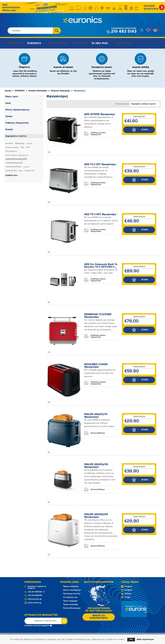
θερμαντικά (29, 171)
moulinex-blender (12, 147)
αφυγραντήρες (11, 171)
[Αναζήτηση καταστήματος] (30, 31)
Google (127, 597)
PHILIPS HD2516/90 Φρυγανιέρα (96, 466)
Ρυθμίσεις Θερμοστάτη (17, 123)
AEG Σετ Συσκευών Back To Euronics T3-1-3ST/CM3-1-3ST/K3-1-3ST (101, 266)
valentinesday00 (16, 159)
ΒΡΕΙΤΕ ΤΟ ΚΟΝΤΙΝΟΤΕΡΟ (99, 617)
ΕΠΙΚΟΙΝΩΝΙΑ (120, 43)
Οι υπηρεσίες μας (70, 597)
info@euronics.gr (35, 599)
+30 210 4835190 (35, 596)
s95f (22, 147)
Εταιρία (9, 129)
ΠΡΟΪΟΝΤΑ (14, 43)
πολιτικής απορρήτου (41, 626)
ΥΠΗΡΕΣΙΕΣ (78, 43)
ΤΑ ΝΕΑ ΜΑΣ (97, 43)
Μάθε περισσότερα (145, 639)
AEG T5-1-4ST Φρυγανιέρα (100, 214)
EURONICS (33, 43)
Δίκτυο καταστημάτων (72, 590)
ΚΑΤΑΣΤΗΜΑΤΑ (56, 43)
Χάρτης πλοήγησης (71, 586)
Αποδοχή (38, 626)
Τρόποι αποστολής (71, 605)
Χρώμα (9, 116)
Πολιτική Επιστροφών (72, 608)
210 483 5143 (124, 31)
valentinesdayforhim (13, 167)
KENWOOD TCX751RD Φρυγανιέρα (98, 316)
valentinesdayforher (14, 163)
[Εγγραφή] (46, 621)
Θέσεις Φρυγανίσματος (17, 110)
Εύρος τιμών (12, 97)
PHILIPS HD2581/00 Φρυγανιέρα (96, 516)
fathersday (20, 144)
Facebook (128, 586)
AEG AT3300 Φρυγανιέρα (100, 114)
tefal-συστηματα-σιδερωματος (17, 155)
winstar (26, 167)
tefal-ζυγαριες (11, 151)
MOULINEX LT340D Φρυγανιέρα (96, 366)
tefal (28, 147)
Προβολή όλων (11, 175)
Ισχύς (8, 103)
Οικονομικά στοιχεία (72, 594)
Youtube (128, 594)
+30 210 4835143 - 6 (36, 592)
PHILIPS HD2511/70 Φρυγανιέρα (96, 416)
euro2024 (9, 144)
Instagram (128, 590)
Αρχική (8, 91)
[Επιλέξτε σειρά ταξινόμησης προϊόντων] (145, 104)
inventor (29, 144)
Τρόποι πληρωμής (70, 601)
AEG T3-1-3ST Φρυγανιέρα (100, 164)
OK (131, 640)
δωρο (21, 171)
